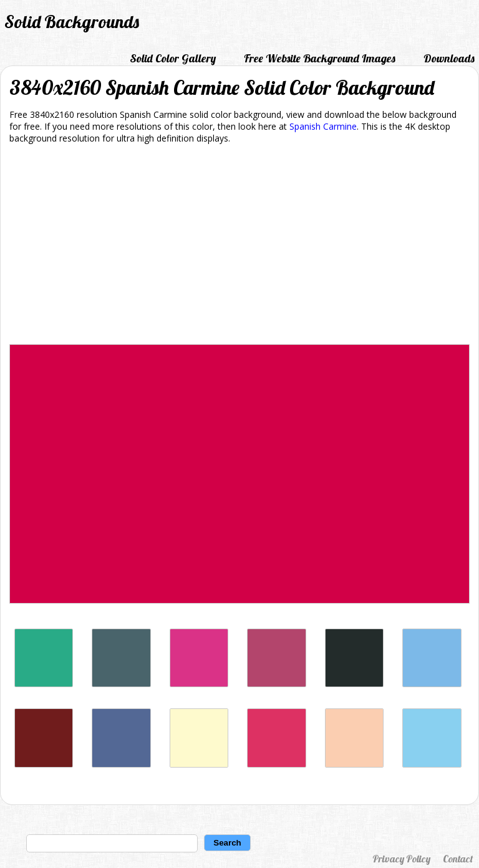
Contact (458, 859)
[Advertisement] (239, 246)
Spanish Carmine (323, 126)
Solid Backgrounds (72, 22)
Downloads (449, 58)
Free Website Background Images (320, 58)
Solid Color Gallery (173, 58)
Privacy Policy (401, 859)
